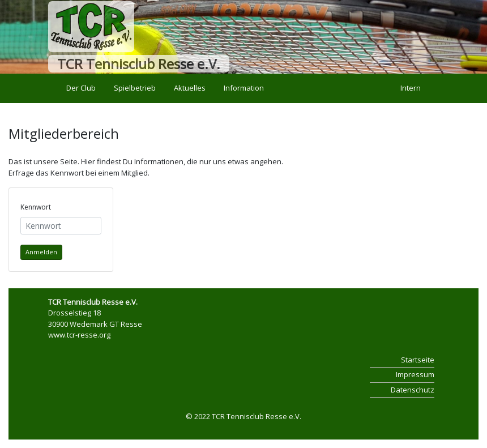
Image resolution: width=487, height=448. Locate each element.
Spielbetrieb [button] (135, 88)
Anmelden (41, 252)
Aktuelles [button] (190, 88)
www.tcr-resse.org (79, 335)
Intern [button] (411, 88)
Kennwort (36, 207)
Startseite (418, 360)
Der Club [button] (81, 88)
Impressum (415, 374)
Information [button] (244, 88)
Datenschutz (413, 390)
